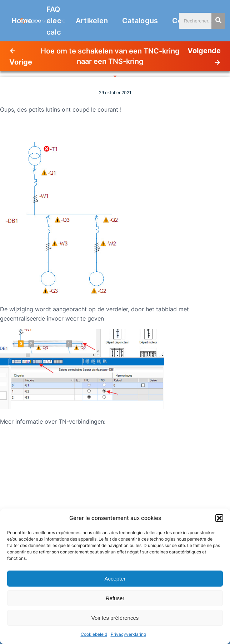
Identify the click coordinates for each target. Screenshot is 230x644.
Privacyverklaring (128, 634)
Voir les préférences (115, 618)
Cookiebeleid (94, 634)
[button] (219, 518)
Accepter (115, 579)
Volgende (204, 51)
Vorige (21, 62)
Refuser (115, 598)
